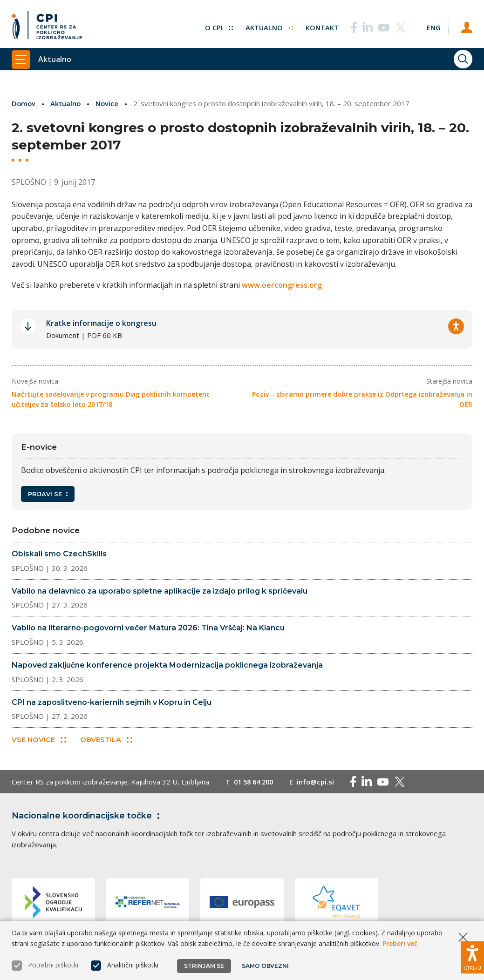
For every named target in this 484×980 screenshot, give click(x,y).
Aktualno (268, 26)
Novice (109, 103)
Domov (24, 103)
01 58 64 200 (256, 782)
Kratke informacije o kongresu (101, 323)
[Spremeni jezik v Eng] (433, 26)
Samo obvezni (265, 966)
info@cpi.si (320, 782)
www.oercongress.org (282, 285)
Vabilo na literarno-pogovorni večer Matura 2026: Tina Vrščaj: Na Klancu (148, 628)
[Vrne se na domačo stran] (47, 26)
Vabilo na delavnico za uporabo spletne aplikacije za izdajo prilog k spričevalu (160, 591)
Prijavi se (48, 493)
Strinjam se (204, 966)
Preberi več (400, 943)
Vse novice (39, 740)
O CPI (218, 26)
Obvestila (107, 740)
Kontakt (321, 26)
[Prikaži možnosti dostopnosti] (472, 957)
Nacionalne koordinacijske (88, 816)
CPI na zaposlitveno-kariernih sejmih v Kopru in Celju (112, 702)
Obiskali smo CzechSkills (59, 554)
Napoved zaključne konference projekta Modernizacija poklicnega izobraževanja (167, 665)
